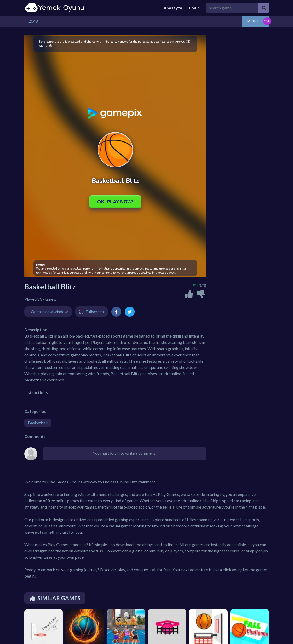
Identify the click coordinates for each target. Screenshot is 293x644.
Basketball (38, 423)
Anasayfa (173, 8)
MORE (253, 21)
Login (194, 8)
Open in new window (49, 312)
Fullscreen (95, 312)
